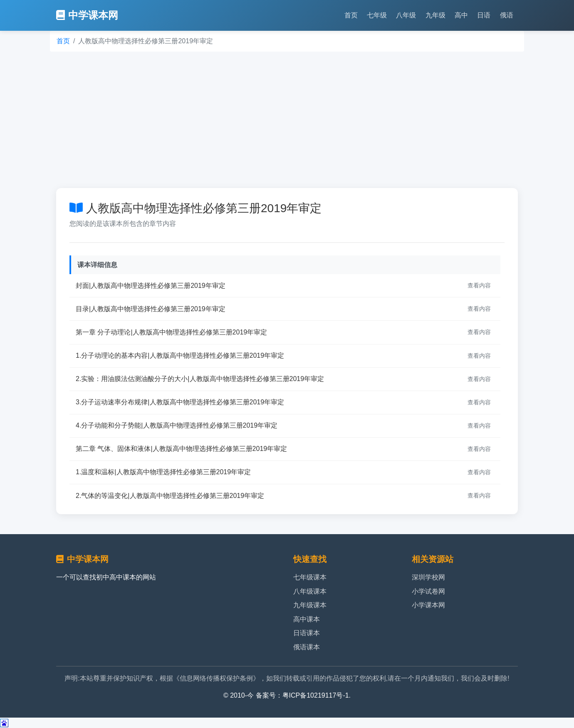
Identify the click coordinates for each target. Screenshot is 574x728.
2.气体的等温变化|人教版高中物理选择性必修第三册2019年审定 (170, 496)
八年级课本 (310, 591)
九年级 (435, 15)
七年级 (377, 15)
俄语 (507, 15)
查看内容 (479, 285)
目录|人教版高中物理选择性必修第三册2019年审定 (151, 309)
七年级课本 (310, 577)
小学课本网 (428, 605)
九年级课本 (310, 605)
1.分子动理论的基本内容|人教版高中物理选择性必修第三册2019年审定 (180, 355)
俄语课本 (307, 647)
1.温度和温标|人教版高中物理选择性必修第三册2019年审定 (163, 472)
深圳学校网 (428, 577)
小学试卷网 (428, 591)
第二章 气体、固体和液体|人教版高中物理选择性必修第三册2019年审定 (181, 449)
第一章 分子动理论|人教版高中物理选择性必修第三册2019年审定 (171, 332)
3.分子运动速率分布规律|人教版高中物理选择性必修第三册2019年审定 (180, 402)
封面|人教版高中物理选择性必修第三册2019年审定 (151, 286)
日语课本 (307, 633)
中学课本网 (87, 15)
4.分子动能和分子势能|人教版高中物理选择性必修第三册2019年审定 (177, 425)
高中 (461, 15)
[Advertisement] (287, 120)
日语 (484, 15)
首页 (351, 15)
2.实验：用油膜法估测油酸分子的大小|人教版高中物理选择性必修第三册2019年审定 (200, 379)
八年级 (406, 15)
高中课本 (307, 619)
